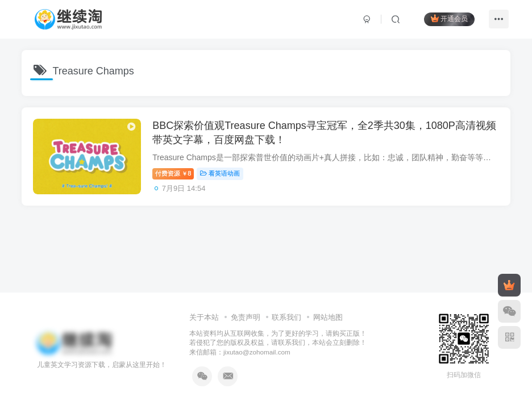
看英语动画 (221, 173)
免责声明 (246, 317)
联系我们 (286, 317)
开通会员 (449, 18)
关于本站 (204, 317)
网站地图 (328, 317)
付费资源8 (173, 173)
